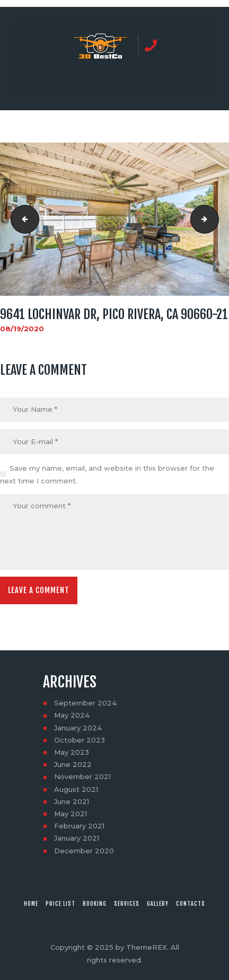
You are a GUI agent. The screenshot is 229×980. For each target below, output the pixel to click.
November (82, 776)
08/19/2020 (22, 329)
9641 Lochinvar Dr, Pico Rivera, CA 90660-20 (22, 219)
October (80, 740)
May (72, 715)
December (84, 851)
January (78, 728)
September (85, 703)
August (76, 789)
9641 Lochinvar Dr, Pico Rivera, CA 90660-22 (215, 219)
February (79, 826)
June (73, 764)
